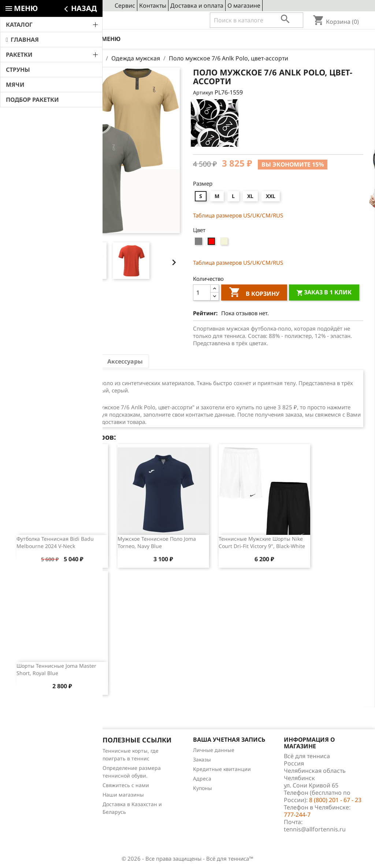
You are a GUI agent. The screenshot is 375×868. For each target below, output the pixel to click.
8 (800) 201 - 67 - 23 (65, 21)
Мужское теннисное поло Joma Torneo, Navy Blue (157, 542)
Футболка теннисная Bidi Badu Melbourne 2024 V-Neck (55, 542)
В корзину (254, 293)
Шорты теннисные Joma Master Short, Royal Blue (56, 669)
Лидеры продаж (32, 770)
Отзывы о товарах (35, 779)
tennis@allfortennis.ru (315, 829)
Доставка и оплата (197, 5)
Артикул (203, 92)
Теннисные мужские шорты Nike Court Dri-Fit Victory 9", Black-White (262, 542)
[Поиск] (257, 20)
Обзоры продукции (36, 789)
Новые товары (30, 760)
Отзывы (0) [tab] (79, 361)
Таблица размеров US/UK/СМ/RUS (238, 215)
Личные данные (214, 750)
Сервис (125, 5)
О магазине (244, 5)
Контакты (153, 5)
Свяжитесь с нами (126, 785)
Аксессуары (125, 361)
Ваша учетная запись (229, 740)
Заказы (202, 759)
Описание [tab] (35, 361)
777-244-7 (297, 815)
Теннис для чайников (39, 798)
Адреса (202, 778)
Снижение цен (30, 751)
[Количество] (202, 293)
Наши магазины (123, 795)
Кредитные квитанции (222, 769)
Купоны (203, 788)
